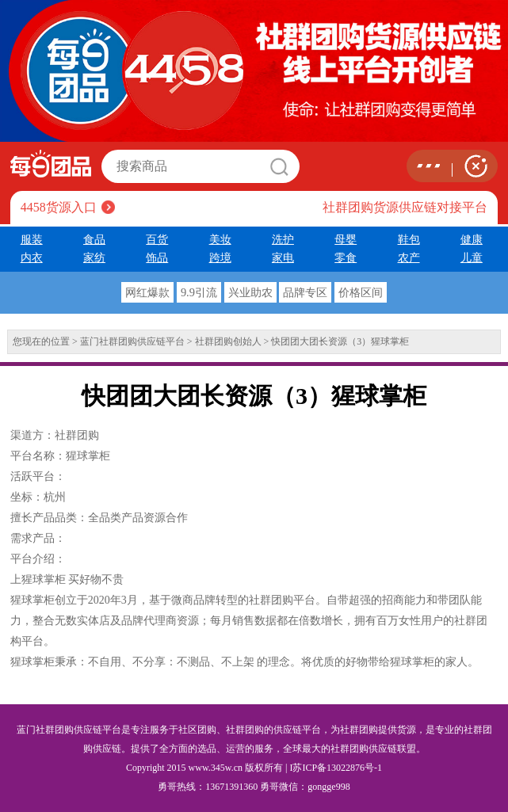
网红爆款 (147, 292)
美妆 (220, 239)
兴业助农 (250, 292)
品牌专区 (305, 292)
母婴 (346, 239)
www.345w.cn (216, 768)
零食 (346, 257)
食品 (94, 239)
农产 (409, 257)
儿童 (472, 257)
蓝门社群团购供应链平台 (132, 341)
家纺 (94, 257)
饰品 (157, 257)
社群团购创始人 (228, 341)
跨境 (220, 257)
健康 (472, 239)
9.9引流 (199, 292)
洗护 (283, 239)
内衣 (32, 257)
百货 (157, 239)
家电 (283, 257)
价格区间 (361, 292)
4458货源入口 (59, 207)
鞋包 (409, 239)
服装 (32, 239)
